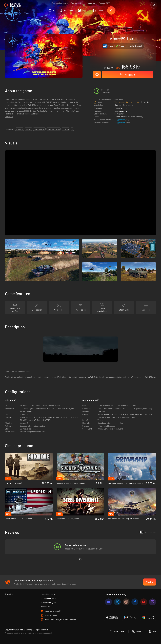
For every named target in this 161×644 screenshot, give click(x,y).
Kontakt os (45, 607)
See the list (119, 99)
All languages (148, 532)
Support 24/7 (104, 3)
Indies (123, 117)
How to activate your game (125, 105)
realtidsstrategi (54, 129)
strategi (66, 129)
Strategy (139, 117)
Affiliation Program (48, 602)
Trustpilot (9, 594)
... (72, 129)
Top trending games (60, 3)
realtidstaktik (39, 129)
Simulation (131, 117)
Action (117, 117)
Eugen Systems (121, 108)
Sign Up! (150, 582)
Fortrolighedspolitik (49, 598)
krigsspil (19, 129)
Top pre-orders (77, 3)
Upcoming (91, 3)
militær (28, 129)
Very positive (120, 119)
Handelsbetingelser (49, 594)
